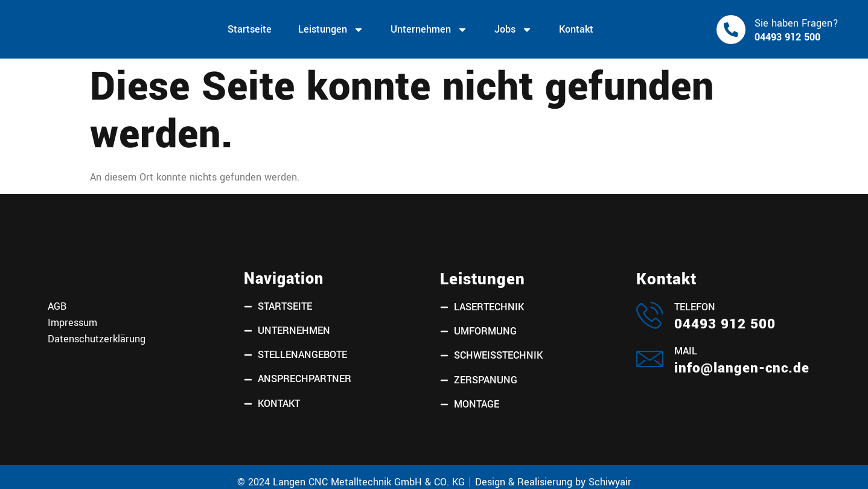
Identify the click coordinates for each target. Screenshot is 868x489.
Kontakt (576, 29)
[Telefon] (650, 315)
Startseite (250, 29)
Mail (686, 351)
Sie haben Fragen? (796, 23)
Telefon (695, 307)
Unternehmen (429, 30)
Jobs (513, 30)
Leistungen (331, 30)
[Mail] (650, 359)
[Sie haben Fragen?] (731, 30)
